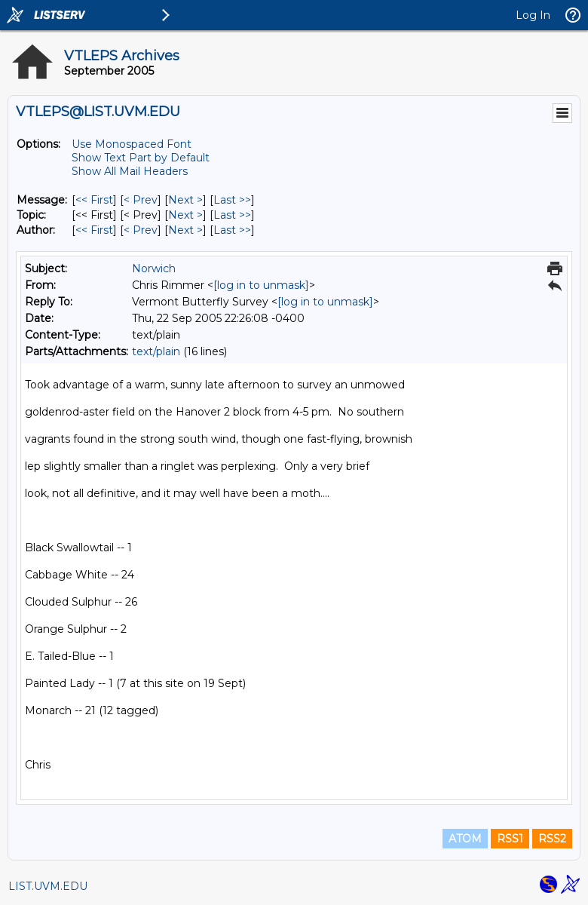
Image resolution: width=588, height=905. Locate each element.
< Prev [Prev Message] (141, 200)
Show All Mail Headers (130, 171)
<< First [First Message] (94, 200)
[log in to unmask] (261, 285)
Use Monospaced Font (132, 144)
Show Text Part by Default (141, 158)
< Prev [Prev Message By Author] (141, 230)
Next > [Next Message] (185, 200)
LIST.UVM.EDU (48, 886)
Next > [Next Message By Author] (185, 230)
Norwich (154, 268)
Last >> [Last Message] (232, 200)
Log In (533, 15)
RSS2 (552, 839)
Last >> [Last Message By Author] (232, 230)
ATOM (465, 839)
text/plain (156, 351)
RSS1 (510, 839)
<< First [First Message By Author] (94, 230)
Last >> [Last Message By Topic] (232, 215)
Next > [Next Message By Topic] (185, 215)
